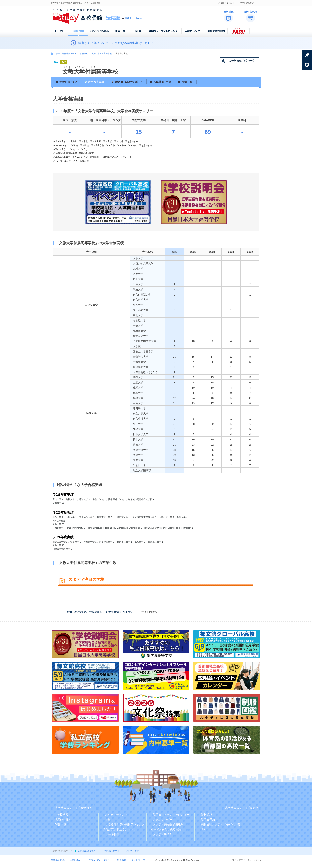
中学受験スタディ (248, 3)
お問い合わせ (77, 860)
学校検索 (84, 53)
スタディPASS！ (164, 834)
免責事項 (122, 860)
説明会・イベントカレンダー (171, 815)
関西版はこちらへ (134, 18)
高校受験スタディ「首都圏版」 (75, 808)
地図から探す (63, 820)
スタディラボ (133, 851)
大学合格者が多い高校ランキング (124, 824)
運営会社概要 (58, 860)
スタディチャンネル (118, 815)
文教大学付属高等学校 (102, 53)
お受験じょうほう (226, 3)
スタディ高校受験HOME (65, 53)
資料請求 (207, 815)
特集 (108, 820)
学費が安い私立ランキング (119, 829)
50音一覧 (60, 824)
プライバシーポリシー (100, 860)
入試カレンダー (163, 820)
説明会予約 (208, 820)
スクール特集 (111, 834)
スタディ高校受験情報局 (168, 824)
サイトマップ (138, 860)
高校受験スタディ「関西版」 (243, 808)
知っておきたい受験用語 (166, 829)
